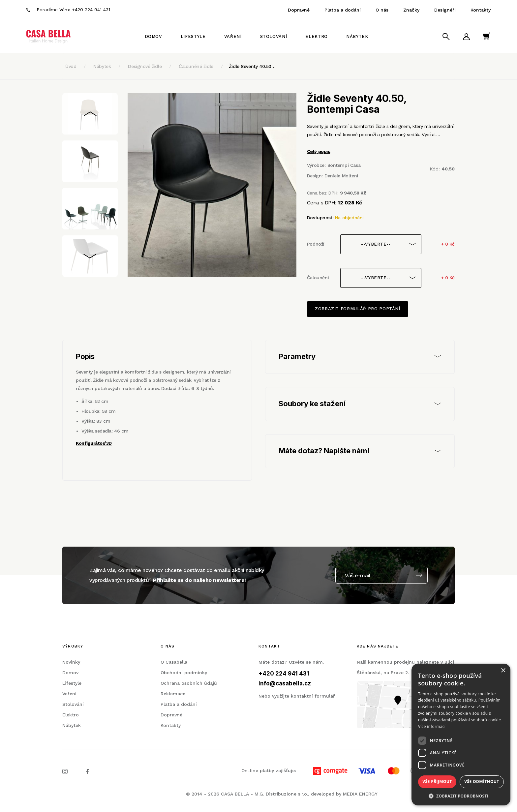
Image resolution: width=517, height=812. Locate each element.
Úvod (71, 66)
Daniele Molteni (341, 176)
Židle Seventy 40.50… (252, 66)
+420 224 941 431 (91, 10)
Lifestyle (193, 36)
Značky (411, 10)
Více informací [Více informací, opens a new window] (432, 726)
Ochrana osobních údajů (189, 683)
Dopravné (299, 10)
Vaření (233, 36)
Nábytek (357, 36)
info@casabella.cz (285, 683)
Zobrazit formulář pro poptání (358, 309)
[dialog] (461, 735)
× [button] (503, 671)
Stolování (274, 36)
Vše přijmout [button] (437, 782)
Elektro (317, 36)
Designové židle (145, 66)
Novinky (71, 662)
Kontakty (481, 10)
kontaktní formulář (313, 696)
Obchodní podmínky (184, 673)
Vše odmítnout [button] (482, 782)
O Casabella (174, 662)
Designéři (445, 10)
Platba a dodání (343, 10)
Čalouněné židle (196, 66)
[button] (461, 796)
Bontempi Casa (344, 165)
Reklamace (173, 694)
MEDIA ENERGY (360, 794)
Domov (153, 36)
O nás (382, 10)
